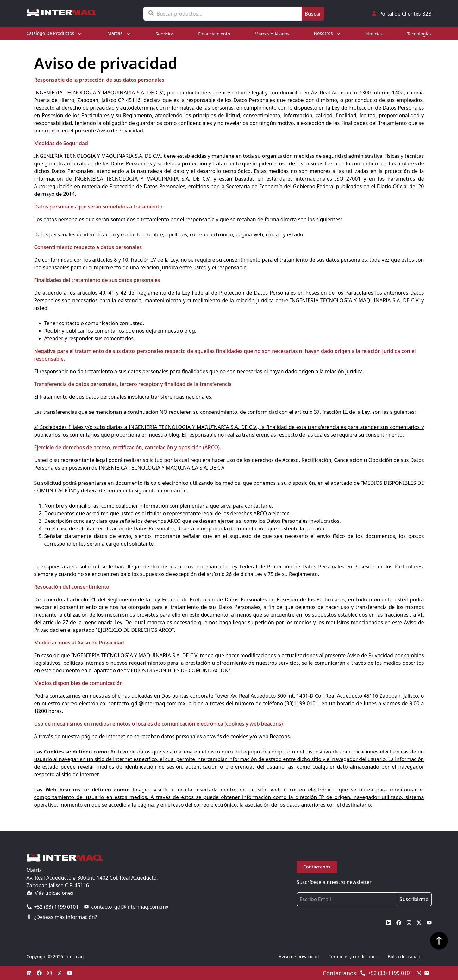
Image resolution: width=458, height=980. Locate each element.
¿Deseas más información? (62, 917)
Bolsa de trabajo (405, 956)
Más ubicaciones (50, 893)
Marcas (119, 34)
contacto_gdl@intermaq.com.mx (126, 907)
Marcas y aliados (272, 34)
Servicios (165, 34)
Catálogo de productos (55, 34)
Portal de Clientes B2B (402, 14)
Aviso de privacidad (299, 956)
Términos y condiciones (353, 956)
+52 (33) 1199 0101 (53, 907)
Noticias (374, 34)
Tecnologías (419, 34)
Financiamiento (214, 34)
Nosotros (328, 34)
